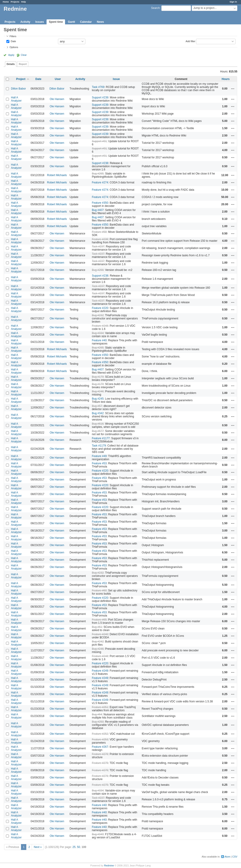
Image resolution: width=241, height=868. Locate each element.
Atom (227, 857)
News (100, 22)
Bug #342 (98, 413)
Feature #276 (100, 754)
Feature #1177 (101, 438)
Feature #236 (100, 239)
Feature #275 (100, 763)
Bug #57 (97, 406)
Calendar (86, 22)
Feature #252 (100, 734)
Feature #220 (100, 308)
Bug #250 (98, 722)
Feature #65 (99, 620)
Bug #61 (97, 627)
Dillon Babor (18, 89)
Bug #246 (98, 391)
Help (24, 2)
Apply (11, 55)
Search (155, 8)
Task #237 (98, 247)
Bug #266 (98, 270)
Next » (38, 847)
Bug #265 (98, 174)
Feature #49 (99, 456)
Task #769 (98, 87)
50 (79, 847)
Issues (40, 22)
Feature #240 (100, 634)
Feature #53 (99, 463)
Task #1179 (99, 446)
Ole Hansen (57, 99)
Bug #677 (98, 431)
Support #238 (100, 163)
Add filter (190, 41)
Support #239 (100, 98)
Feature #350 (100, 203)
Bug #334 (98, 333)
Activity (25, 22)
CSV (235, 857)
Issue (116, 79)
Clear (24, 55)
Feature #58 (99, 232)
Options (14, 47)
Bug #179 (98, 377)
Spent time (56, 22)
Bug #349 (98, 834)
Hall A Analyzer (16, 99)
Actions (233, 89)
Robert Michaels (57, 175)
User (58, 79)
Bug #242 (98, 642)
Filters (13, 36)
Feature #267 (100, 747)
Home (6, 2)
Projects (15, 2)
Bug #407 (98, 210)
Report (23, 64)
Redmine (109, 865)
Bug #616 (98, 424)
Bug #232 (98, 315)
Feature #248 (100, 326)
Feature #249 (100, 671)
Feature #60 (99, 591)
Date (13, 41)
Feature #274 (100, 182)
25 (74, 847)
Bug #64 (97, 714)
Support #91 (99, 141)
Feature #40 (99, 340)
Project (21, 79)
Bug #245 (98, 399)
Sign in (233, 2)
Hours (226, 79)
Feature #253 (100, 740)
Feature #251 (100, 707)
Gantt (71, 22)
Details (11, 64)
